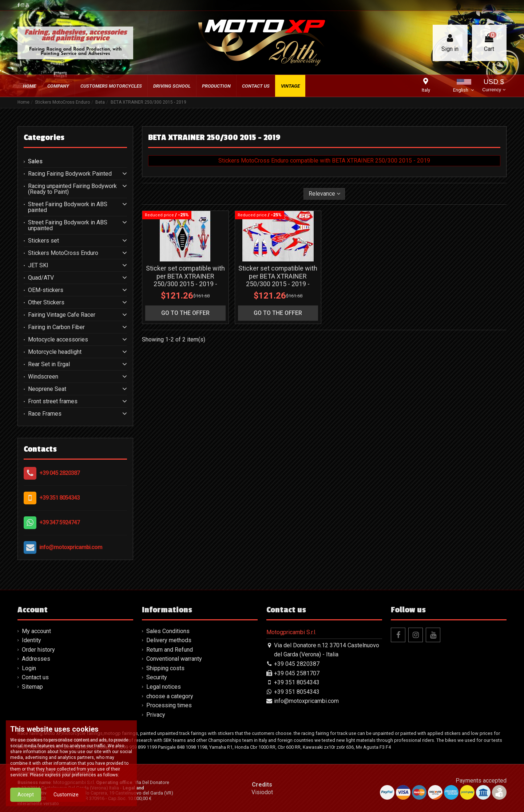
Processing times (169, 705)
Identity (31, 640)
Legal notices (164, 687)
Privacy (156, 715)
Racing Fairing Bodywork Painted (70, 174)
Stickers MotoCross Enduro (63, 253)
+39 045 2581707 (297, 673)
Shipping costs (165, 668)
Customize (66, 796)
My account (36, 631)
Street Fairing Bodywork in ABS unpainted (68, 225)
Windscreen (43, 377)
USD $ (494, 86)
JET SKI (38, 265)
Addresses (36, 659)
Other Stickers (46, 303)
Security (157, 677)
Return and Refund (170, 650)
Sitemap (32, 687)
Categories (44, 137)
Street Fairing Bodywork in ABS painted (68, 207)
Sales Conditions (168, 631)
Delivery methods (169, 640)
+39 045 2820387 (59, 473)
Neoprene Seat (47, 389)
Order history (38, 650)
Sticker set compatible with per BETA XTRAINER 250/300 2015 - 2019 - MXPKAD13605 (278, 280)
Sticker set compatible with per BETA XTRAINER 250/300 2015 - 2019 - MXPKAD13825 (185, 280)
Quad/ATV (41, 278)
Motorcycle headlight (55, 352)
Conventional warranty (174, 659)
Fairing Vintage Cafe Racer (62, 315)
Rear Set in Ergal (49, 364)
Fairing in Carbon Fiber (56, 327)
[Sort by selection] (324, 194)
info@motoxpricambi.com (71, 547)
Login (29, 668)
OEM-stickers (46, 290)
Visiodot (262, 792)
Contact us (35, 677)
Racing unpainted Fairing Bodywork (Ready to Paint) (72, 189)
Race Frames (45, 414)
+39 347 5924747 (59, 522)
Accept (26, 796)
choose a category (170, 696)
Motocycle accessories (58, 340)
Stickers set (43, 241)
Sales (35, 161)
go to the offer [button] (185, 313)
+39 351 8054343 (59, 498)
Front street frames (53, 401)
